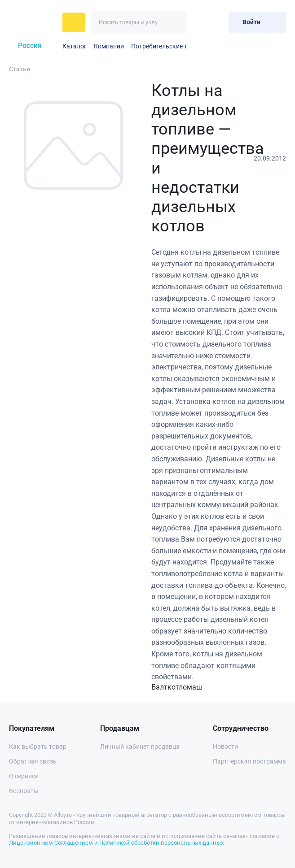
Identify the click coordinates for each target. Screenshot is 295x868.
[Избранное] (200, 22)
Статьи (20, 69)
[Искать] (175, 22)
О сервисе (24, 776)
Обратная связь (33, 761)
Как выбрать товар (38, 746)
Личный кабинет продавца (140, 746)
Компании (109, 46)
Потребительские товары (169, 46)
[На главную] (33, 22)
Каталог (75, 46)
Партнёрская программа (249, 761)
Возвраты (24, 791)
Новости (225, 746)
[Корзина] (218, 22)
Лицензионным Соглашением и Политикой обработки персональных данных (116, 843)
